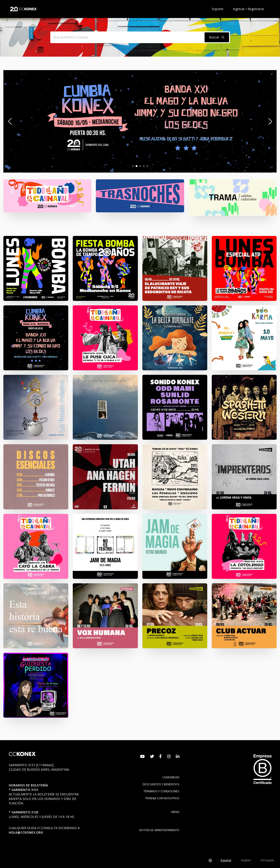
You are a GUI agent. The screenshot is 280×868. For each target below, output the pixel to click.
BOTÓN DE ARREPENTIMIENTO (159, 830)
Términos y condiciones (161, 791)
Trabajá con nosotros (162, 798)
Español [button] (226, 860)
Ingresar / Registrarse (248, 9)
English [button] (246, 860)
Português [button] (268, 860)
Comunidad (171, 777)
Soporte (218, 9)
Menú (175, 812)
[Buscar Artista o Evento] (127, 37)
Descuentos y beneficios (161, 784)
